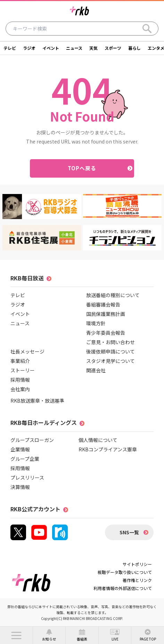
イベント (51, 48)
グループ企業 (25, 459)
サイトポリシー (137, 564)
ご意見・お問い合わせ (110, 342)
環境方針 (96, 323)
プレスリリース (27, 478)
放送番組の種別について (113, 295)
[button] (16, 635)
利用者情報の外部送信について (123, 588)
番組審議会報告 (103, 304)
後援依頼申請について (110, 351)
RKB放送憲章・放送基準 (37, 401)
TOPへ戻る (82, 168)
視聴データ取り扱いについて (125, 572)
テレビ (10, 48)
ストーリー (23, 370)
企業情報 (20, 449)
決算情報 (20, 487)
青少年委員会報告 (106, 333)
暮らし (134, 48)
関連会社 (96, 370)
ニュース (74, 48)
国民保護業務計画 (106, 314)
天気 (93, 48)
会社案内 (20, 389)
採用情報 (20, 380)
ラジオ (29, 48)
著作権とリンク (137, 580)
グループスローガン (32, 440)
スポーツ (113, 48)
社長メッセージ (27, 351)
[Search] (147, 29)
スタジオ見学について (110, 361)
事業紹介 (20, 361)
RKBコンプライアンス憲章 (108, 449)
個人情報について (98, 440)
